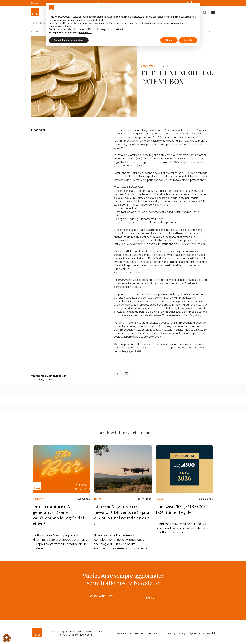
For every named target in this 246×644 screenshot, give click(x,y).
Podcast (39, 499)
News (42, 23)
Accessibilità (209, 633)
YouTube (209, 3)
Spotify (205, 3)
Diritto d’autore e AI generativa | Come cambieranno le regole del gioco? (59, 515)
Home (34, 23)
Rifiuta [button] (169, 40)
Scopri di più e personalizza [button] (69, 40)
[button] (196, 8)
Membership (154, 633)
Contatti (36, 3)
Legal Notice (194, 633)
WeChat (214, 3)
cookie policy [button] (86, 32)
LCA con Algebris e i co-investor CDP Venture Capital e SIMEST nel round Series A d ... (123, 515)
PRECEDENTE (42, 32)
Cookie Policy (169, 633)
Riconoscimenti (137, 633)
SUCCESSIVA (205, 32)
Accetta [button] (188, 40)
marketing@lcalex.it (42, 380)
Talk (152, 66)
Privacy (182, 633)
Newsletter (122, 633)
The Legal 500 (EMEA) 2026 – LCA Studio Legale (183, 509)
